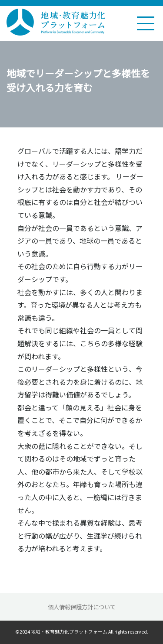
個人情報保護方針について (82, 607)
